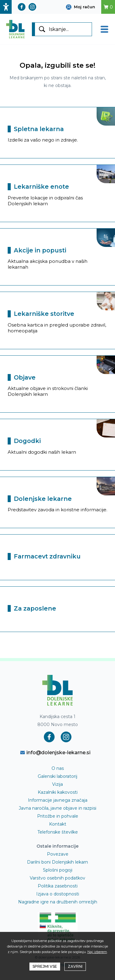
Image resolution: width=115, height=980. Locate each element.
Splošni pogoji (58, 870)
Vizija (57, 784)
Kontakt (58, 824)
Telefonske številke (58, 832)
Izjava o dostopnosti (58, 894)
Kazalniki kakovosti (58, 792)
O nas (58, 768)
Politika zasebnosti (58, 886)
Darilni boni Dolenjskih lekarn (57, 862)
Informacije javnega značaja (58, 800)
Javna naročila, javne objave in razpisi (57, 808)
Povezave (58, 854)
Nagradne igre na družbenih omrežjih (58, 902)
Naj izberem (97, 952)
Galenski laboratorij (57, 776)
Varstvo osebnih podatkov (57, 878)
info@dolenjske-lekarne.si (55, 752)
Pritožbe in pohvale (58, 816)
